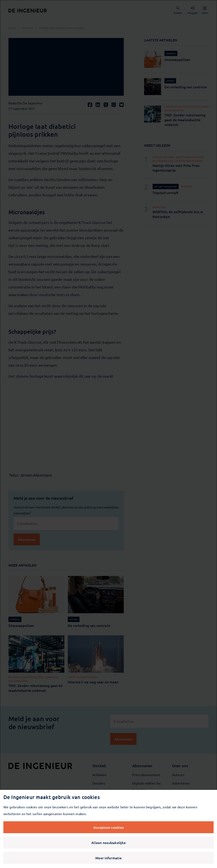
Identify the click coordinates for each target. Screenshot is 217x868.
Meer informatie (108, 858)
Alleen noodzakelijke (108, 843)
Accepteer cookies (108, 827)
